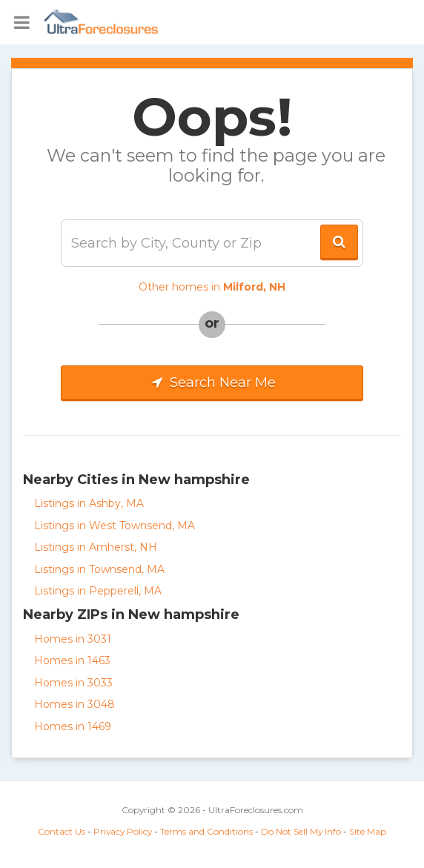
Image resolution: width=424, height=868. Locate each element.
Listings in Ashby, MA (89, 503)
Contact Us (62, 831)
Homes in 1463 (72, 660)
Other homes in (212, 287)
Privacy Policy (123, 831)
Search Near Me (212, 382)
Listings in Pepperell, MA (98, 591)
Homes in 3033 (73, 683)
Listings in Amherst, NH (96, 547)
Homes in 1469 (73, 726)
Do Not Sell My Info (301, 831)
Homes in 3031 (73, 639)
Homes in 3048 (74, 704)
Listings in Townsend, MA (99, 569)
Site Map (368, 831)
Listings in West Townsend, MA (115, 526)
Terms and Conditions (206, 831)
